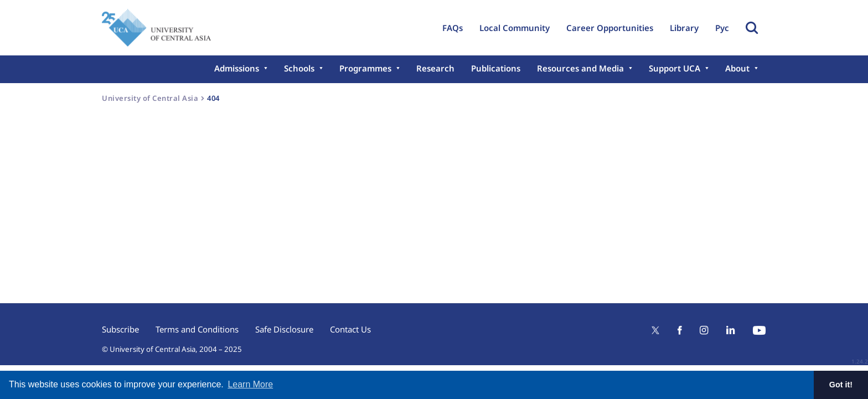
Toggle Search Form (752, 28)
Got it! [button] (841, 385)
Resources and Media (580, 68)
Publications (496, 68)
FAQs (453, 28)
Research (435, 68)
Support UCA (675, 68)
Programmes (365, 68)
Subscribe (120, 329)
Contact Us (350, 329)
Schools (299, 68)
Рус (722, 28)
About (737, 68)
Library (684, 28)
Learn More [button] (250, 384)
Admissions (237, 68)
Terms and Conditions (197, 329)
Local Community (515, 28)
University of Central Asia (150, 98)
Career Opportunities (610, 28)
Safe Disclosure (284, 329)
